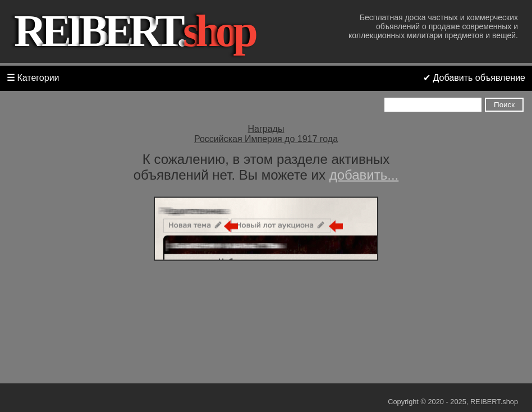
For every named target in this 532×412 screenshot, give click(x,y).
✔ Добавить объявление (474, 78)
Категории (33, 78)
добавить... (364, 175)
